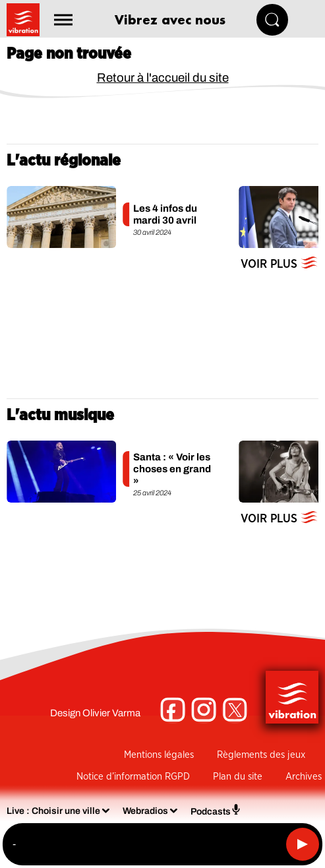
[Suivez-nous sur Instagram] (204, 710)
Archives (304, 777)
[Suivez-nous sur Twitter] (235, 710)
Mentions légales (159, 755)
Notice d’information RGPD (133, 777)
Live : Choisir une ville (53, 811)
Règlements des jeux (261, 755)
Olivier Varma (111, 713)
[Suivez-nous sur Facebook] (173, 710)
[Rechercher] (272, 20)
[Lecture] (303, 844)
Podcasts (216, 810)
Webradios (145, 811)
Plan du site (238, 777)
